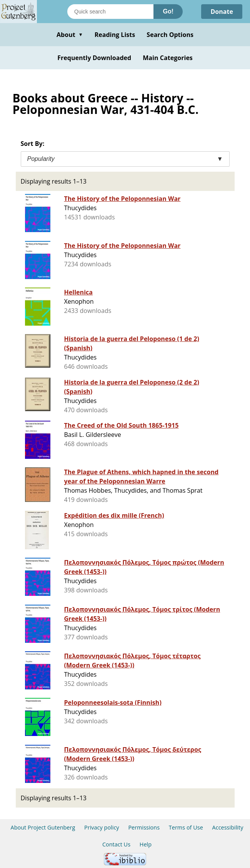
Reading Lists (115, 35)
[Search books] (110, 12)
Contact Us (116, 844)
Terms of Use (186, 827)
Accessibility (228, 827)
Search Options (170, 35)
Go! (168, 11)
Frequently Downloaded (94, 58)
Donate (222, 12)
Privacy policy (102, 827)
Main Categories (168, 58)
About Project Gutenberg (43, 827)
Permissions (144, 827)
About (70, 35)
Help (146, 844)
